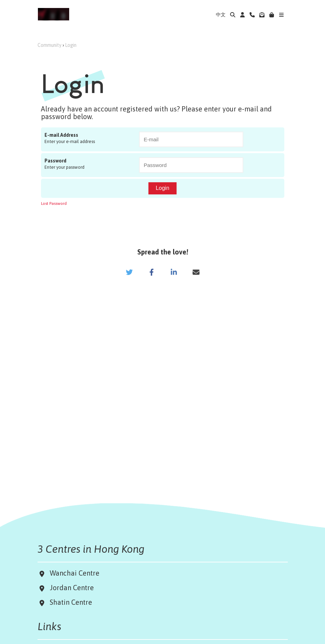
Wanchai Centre (75, 573)
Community (50, 45)
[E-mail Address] (191, 139)
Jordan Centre (70, 588)
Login (71, 45)
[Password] (191, 165)
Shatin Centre (69, 602)
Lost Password (54, 203)
